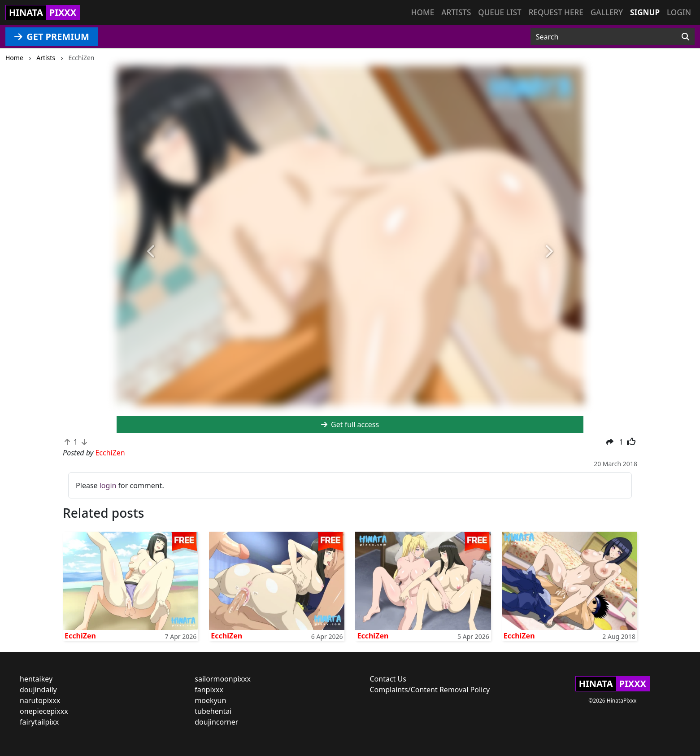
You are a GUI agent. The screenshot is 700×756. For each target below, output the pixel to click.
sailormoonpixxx (223, 679)
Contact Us (388, 679)
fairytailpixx (39, 722)
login (108, 485)
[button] (152, 251)
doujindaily (38, 690)
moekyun (210, 700)
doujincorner (216, 722)
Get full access (350, 424)
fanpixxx (209, 690)
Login (679, 12)
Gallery (607, 12)
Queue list (500, 12)
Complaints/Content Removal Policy (430, 690)
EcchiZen (80, 636)
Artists (456, 12)
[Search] (685, 37)
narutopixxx (40, 700)
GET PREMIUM (52, 37)
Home (423, 12)
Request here (556, 12)
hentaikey (36, 679)
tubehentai (213, 711)
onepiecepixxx (44, 711)
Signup (645, 12)
